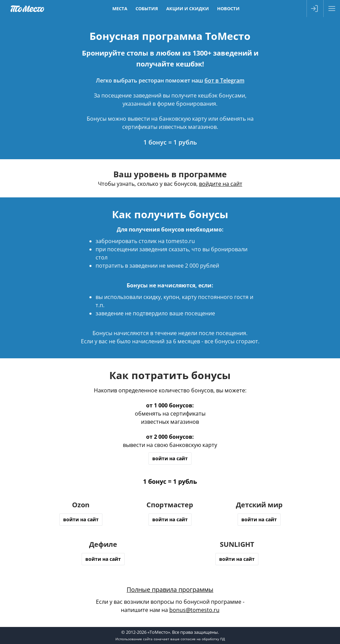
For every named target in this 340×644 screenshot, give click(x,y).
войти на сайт (170, 458)
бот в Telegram (224, 80)
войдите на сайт (221, 184)
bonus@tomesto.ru (194, 610)
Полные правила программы (170, 589)
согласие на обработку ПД (203, 639)
